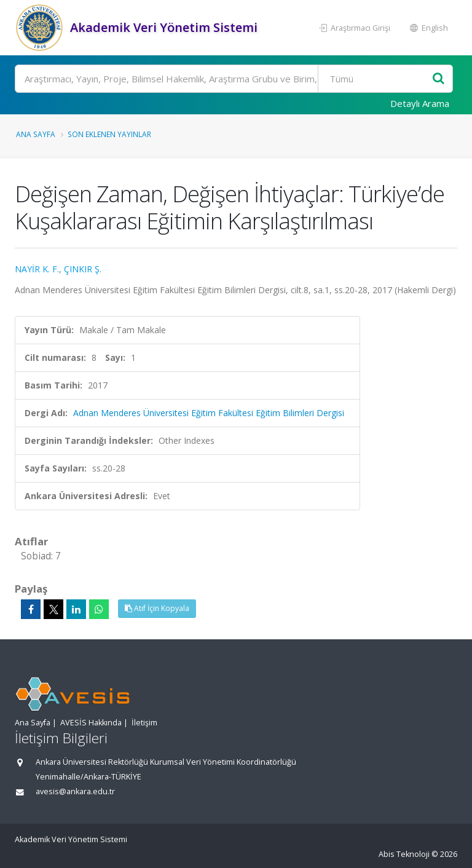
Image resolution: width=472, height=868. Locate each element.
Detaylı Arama (420, 103)
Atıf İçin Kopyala (157, 608)
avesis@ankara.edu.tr (75, 791)
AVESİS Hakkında (91, 723)
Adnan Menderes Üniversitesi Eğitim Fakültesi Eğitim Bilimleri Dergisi (209, 413)
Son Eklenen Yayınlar (109, 134)
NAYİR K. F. (37, 269)
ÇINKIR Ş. (83, 269)
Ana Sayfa (36, 134)
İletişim (144, 723)
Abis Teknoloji (404, 854)
